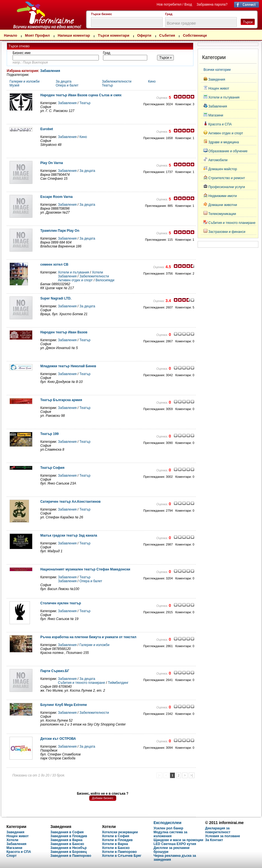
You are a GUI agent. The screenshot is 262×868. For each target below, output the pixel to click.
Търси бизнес (101, 14)
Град (169, 14)
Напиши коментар (74, 35)
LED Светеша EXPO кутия (175, 844)
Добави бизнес (103, 798)
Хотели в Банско (116, 848)
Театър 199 (49, 434)
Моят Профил (37, 35)
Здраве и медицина (224, 142)
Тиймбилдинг (118, 683)
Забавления (50, 71)
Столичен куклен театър (61, 603)
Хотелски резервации (120, 832)
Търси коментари (114, 35)
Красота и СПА (220, 124)
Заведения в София (67, 832)
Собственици (195, 35)
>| (192, 775)
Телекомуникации (222, 214)
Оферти (144, 35)
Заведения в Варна (66, 840)
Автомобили (218, 160)
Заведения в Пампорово (71, 856)
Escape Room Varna (56, 197)
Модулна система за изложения (170, 834)
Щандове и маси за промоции (178, 840)
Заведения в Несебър (69, 848)
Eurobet (47, 129)
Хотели (97, 272)
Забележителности (117, 81)
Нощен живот (219, 88)
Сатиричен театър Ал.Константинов (70, 502)
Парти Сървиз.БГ (55, 671)
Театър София (52, 468)
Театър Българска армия (61, 400)
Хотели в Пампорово (119, 852)
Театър (107, 85)
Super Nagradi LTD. (56, 298)
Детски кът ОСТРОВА (58, 739)
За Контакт (214, 840)
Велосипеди (105, 280)
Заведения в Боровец (69, 852)
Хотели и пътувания (73, 272)
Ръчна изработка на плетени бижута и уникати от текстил (88, 637)
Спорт (11, 856)
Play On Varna (52, 163)
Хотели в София (115, 836)
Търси (248, 22)
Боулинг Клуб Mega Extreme (64, 705)
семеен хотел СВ (54, 265)
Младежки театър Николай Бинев (68, 366)
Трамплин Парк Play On (60, 231)
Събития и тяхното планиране (81, 683)
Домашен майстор (223, 169)
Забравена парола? (212, 4)
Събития (167, 35)
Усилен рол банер (168, 828)
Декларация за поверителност (218, 830)
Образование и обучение (228, 151)
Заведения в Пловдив (69, 836)
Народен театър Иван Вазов (64, 332)
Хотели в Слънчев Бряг (122, 856)
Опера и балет (67, 85)
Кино (152, 81)
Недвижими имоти (223, 196)
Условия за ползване (223, 836)
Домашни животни (223, 205)
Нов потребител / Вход (174, 4)
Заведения (217, 79)
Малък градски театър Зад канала (69, 535)
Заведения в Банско (67, 844)
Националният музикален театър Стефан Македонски (85, 569)
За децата (64, 81)
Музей (14, 85)
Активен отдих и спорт (75, 280)
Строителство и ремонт (227, 178)
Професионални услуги (227, 187)
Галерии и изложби (24, 81)
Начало (10, 35)
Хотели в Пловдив (117, 840)
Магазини (216, 115)
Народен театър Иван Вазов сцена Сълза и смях (81, 95)
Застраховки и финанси (227, 232)
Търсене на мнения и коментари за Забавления (35, 14)
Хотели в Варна (115, 844)
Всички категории (217, 70)
